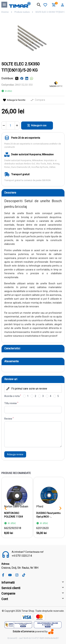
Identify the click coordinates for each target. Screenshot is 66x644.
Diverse (5, 12)
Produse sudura (22, 12)
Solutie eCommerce (24, 631)
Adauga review (15, 454)
